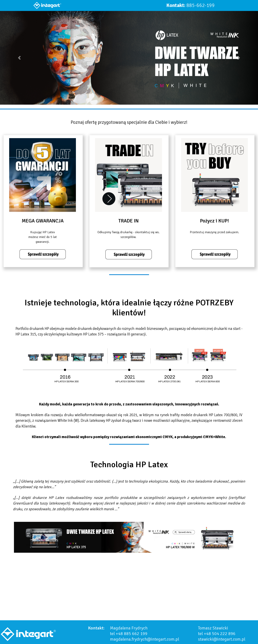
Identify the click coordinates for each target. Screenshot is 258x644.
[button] (19, 58)
